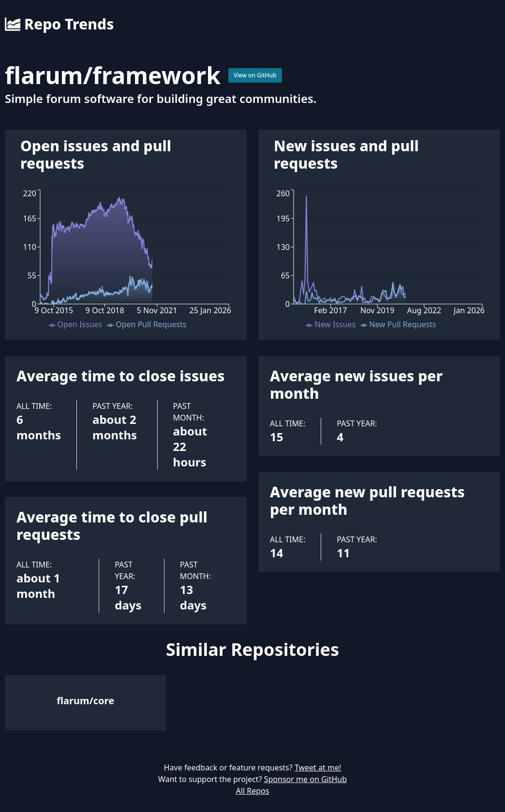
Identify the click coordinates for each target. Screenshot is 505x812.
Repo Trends (59, 24)
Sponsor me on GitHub (305, 779)
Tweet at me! (318, 768)
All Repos (253, 791)
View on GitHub (255, 75)
